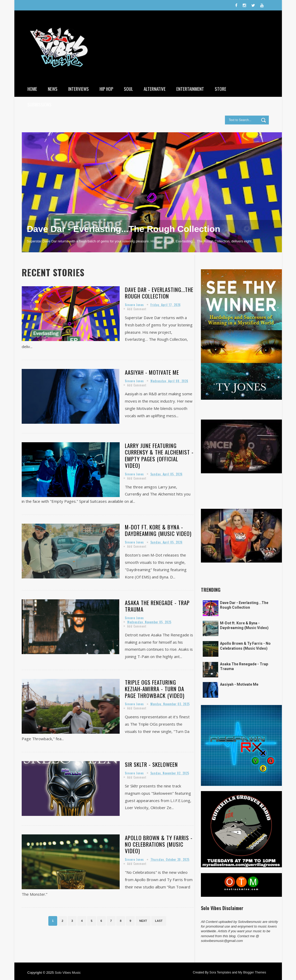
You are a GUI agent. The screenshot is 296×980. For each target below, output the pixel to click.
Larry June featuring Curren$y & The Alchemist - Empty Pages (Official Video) (159, 455)
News (53, 89)
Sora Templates (220, 972)
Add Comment (137, 309)
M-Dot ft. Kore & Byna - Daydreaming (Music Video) (158, 530)
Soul (128, 89)
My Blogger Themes (252, 972)
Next (143, 921)
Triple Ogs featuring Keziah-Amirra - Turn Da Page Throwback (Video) (155, 689)
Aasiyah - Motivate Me (152, 372)
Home (32, 89)
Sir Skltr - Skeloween (151, 764)
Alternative (155, 89)
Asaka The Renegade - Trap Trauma (157, 606)
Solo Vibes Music (68, 973)
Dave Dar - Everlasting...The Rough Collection (124, 229)
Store (220, 89)
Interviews (79, 89)
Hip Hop (106, 89)
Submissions (39, 104)
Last (159, 921)
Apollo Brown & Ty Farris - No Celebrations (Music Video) (159, 844)
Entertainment (190, 89)
